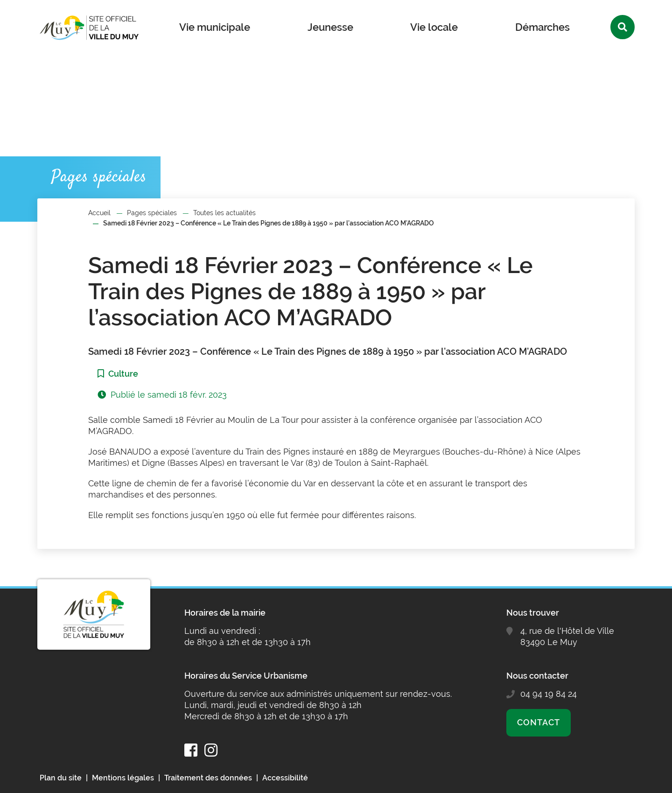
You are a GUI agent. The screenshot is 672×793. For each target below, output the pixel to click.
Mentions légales (123, 778)
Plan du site (61, 778)
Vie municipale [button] (215, 27)
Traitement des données (208, 778)
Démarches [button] (542, 27)
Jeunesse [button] (330, 27)
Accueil (99, 213)
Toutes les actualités (224, 213)
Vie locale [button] (434, 27)
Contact (538, 722)
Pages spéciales (152, 213)
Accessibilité (285, 778)
